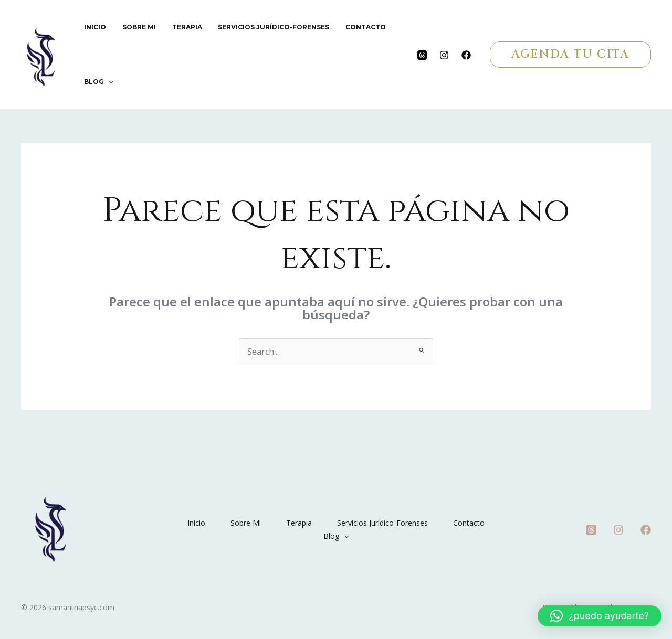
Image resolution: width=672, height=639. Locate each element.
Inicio (93, 27)
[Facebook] (466, 55)
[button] (570, 55)
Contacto (350, 27)
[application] (107, 82)
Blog (97, 82)
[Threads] (422, 55)
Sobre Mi (134, 27)
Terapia (178, 27)
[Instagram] (444, 55)
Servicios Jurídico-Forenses (261, 27)
